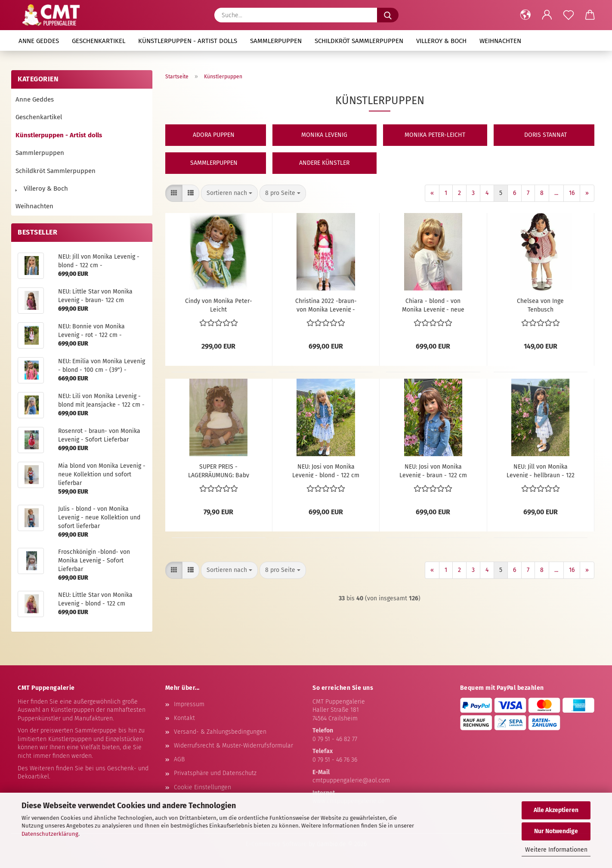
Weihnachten (500, 41)
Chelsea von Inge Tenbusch (540, 305)
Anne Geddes (39, 41)
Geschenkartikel (99, 41)
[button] (525, 15)
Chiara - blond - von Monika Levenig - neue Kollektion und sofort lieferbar (433, 305)
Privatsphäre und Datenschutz (215, 773)
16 (572, 193)
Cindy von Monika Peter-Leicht (219, 305)
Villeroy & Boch (441, 41)
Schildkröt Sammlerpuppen (359, 41)
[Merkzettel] (569, 15)
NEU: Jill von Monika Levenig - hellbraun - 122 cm (541, 470)
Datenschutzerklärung (50, 834)
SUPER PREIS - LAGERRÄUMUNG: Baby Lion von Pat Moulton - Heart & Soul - (219, 470)
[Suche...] (388, 15)
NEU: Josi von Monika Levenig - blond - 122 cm (326, 470)
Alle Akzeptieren (556, 810)
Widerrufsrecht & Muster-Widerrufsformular (233, 746)
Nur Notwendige (556, 831)
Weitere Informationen (556, 850)
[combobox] (229, 193)
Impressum (189, 704)
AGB (179, 759)
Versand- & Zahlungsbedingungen (220, 732)
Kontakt (184, 718)
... (556, 193)
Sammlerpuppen (276, 41)
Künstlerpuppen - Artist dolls (188, 41)
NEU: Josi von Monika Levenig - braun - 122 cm (433, 470)
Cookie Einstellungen (202, 787)
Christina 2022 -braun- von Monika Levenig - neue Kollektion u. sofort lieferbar (326, 305)
